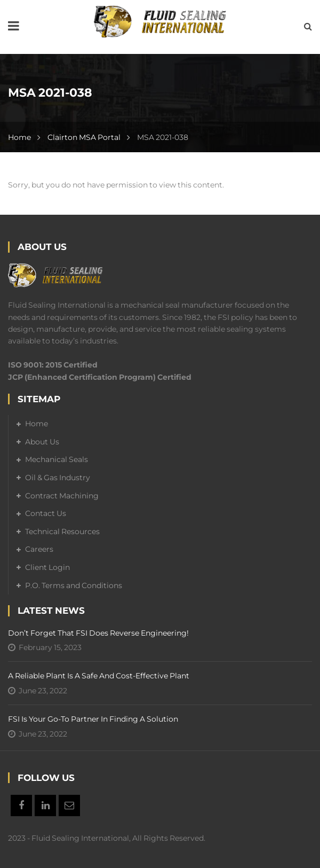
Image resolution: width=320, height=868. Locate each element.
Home (19, 137)
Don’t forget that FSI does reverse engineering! (98, 633)
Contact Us (46, 513)
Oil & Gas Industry (58, 478)
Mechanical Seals (57, 459)
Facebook (21, 806)
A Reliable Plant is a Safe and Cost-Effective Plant (99, 676)
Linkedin (45, 806)
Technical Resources (62, 531)
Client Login (47, 567)
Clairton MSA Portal (84, 137)
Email (69, 806)
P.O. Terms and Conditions (74, 585)
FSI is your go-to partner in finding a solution (93, 719)
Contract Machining (62, 496)
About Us (42, 442)
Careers (39, 549)
